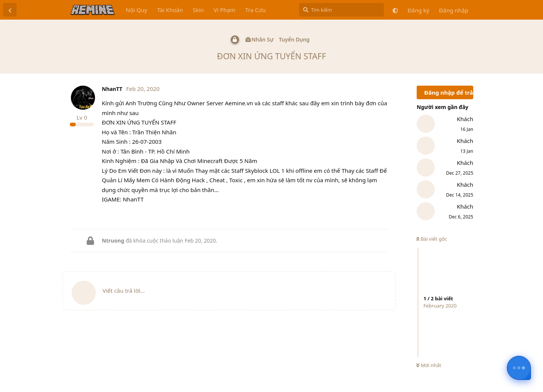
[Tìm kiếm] (341, 10)
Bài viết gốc (432, 239)
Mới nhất (429, 365)
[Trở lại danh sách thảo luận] (10, 10)
